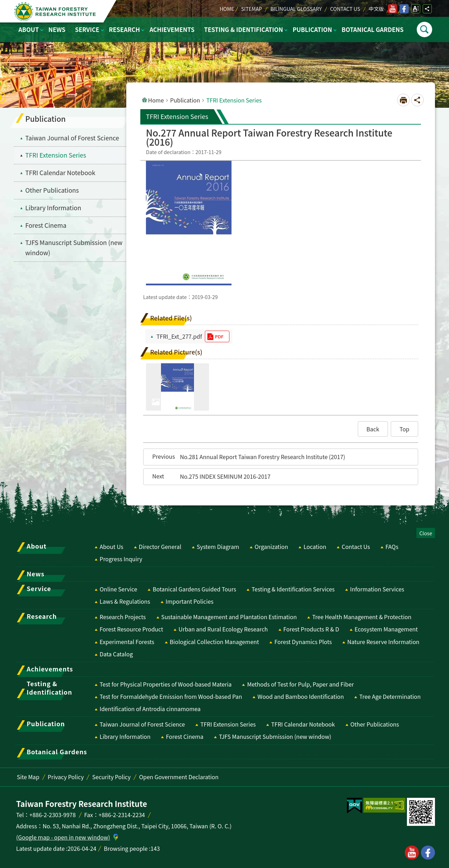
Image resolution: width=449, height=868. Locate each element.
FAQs (392, 546)
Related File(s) (171, 318)
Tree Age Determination (390, 696)
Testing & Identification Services (293, 589)
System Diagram (218, 546)
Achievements (172, 29)
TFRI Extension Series (228, 724)
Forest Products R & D (311, 629)
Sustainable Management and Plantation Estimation (229, 617)
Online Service (118, 589)
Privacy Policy (66, 777)
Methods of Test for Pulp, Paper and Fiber (300, 684)
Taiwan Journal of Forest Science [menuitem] (72, 138)
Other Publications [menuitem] (52, 190)
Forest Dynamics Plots (303, 642)
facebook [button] (428, 853)
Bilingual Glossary (296, 9)
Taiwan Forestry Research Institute (56, 12)
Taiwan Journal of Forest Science (142, 724)
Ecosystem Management (386, 629)
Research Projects (123, 617)
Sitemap (251, 9)
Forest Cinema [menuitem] (46, 225)
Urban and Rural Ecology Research (223, 629)
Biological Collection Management (214, 642)
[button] (373, 429)
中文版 (376, 9)
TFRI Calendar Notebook (303, 724)
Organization (271, 546)
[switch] (354, 806)
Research (124, 29)
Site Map (28, 777)
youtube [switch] (393, 9)
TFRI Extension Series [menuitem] (56, 155)
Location (315, 546)
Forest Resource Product (131, 629)
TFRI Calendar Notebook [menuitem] (60, 173)
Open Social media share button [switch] (427, 9)
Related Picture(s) (176, 352)
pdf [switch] (219, 336)
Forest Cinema (185, 736)
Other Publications (375, 724)
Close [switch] (426, 533)
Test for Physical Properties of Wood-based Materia (166, 684)
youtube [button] (412, 853)
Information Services (377, 589)
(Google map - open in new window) (63, 837)
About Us (112, 546)
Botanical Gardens (373, 29)
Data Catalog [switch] (116, 654)
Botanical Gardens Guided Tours (194, 589)
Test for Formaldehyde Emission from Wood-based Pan (171, 696)
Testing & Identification (244, 29)
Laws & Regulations (125, 601)
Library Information (125, 736)
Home (227, 9)
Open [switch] (424, 29)
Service (87, 29)
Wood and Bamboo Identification (301, 696)
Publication (312, 29)
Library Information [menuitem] (53, 208)
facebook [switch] (404, 9)
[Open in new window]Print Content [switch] (403, 100)
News (57, 29)
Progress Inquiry (121, 559)
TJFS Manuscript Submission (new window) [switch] (74, 247)
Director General (160, 546)
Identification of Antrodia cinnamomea (150, 709)
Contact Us (345, 9)
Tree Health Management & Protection (362, 617)
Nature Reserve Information (383, 642)
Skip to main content (4, 4)
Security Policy (112, 777)
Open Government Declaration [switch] (179, 777)
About (29, 29)
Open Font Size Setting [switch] (416, 9)
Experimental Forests (127, 642)
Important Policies (190, 601)
